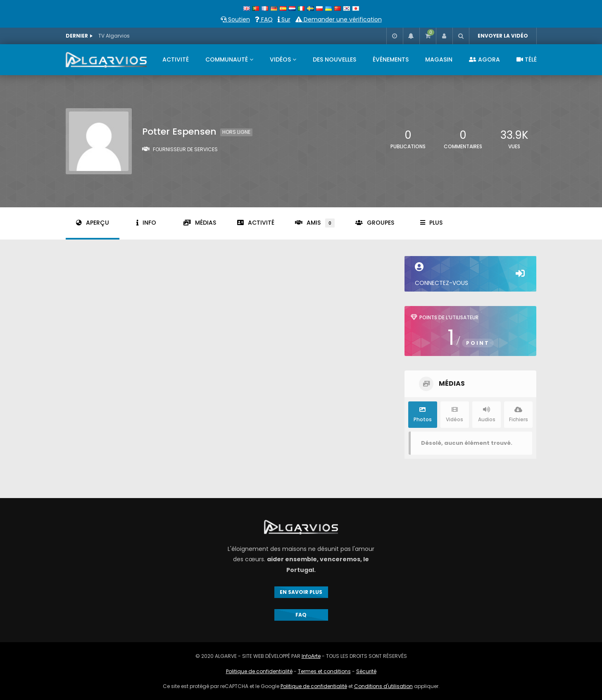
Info (146, 223)
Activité (256, 223)
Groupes (375, 223)
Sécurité (366, 671)
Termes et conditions (324, 671)
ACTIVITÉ (176, 59)
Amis (315, 223)
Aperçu (93, 223)
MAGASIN (439, 59)
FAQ (264, 19)
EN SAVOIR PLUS (301, 592)
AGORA (484, 59)
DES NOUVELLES (334, 59)
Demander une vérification (339, 19)
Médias (200, 223)
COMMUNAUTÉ (227, 59)
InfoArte (311, 656)
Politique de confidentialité (259, 671)
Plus (431, 223)
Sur (284, 19)
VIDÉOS (280, 59)
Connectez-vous (470, 275)
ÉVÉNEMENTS (391, 59)
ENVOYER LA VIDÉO (503, 36)
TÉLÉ (527, 59)
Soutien (235, 19)
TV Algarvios (114, 36)
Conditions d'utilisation (383, 686)
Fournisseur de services (185, 149)
